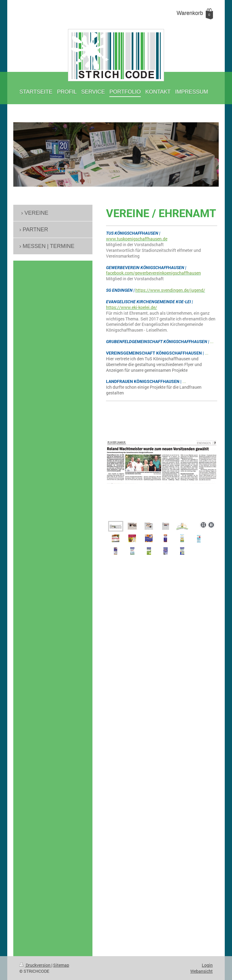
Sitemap (61, 965)
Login (207, 965)
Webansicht (201, 971)
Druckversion (35, 965)
